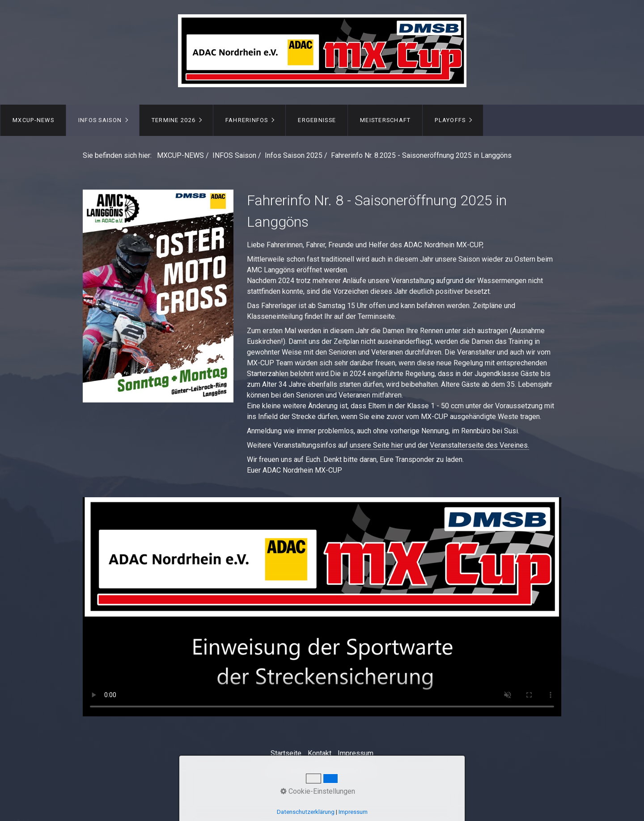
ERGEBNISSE (317, 120)
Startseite (286, 753)
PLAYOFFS (450, 120)
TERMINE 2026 (174, 120)
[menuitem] (33, 120)
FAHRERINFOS (247, 120)
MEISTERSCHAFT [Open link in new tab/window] (386, 120)
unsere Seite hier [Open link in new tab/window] (376, 445)
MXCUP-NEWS (33, 120)
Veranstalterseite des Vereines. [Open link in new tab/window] (479, 445)
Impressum (356, 753)
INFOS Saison (100, 120)
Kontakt (320, 753)
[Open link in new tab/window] (158, 296)
